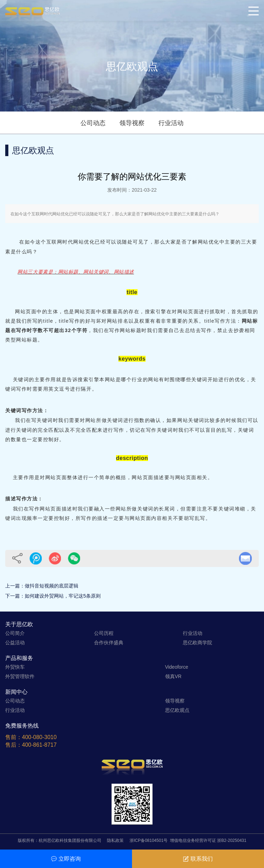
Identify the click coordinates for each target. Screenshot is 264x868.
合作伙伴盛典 (109, 643)
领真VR (173, 676)
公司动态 (93, 123)
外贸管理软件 (20, 676)
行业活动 (171, 123)
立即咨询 (66, 859)
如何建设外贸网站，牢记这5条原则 (63, 596)
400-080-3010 (39, 737)
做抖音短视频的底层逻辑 (52, 586)
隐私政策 (115, 840)
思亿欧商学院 (197, 643)
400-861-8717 (39, 745)
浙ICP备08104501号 (149, 840)
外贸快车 (15, 667)
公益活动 (15, 643)
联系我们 (198, 859)
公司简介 (15, 633)
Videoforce (177, 667)
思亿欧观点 (177, 710)
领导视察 (132, 123)
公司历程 (104, 633)
